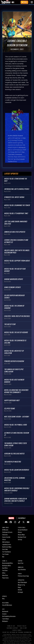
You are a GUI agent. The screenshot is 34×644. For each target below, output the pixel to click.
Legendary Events (7, 545)
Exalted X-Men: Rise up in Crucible (17, 316)
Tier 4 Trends (5, 554)
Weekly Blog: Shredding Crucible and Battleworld (17, 490)
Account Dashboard (23, 530)
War (3, 557)
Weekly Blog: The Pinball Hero (15, 425)
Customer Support (12, 628)
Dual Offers (5, 568)
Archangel (20, 592)
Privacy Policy (22, 626)
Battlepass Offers (7, 566)
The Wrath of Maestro (12, 462)
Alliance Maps (21, 535)
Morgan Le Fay (21, 585)
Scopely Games (17, 630)
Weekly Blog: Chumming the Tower (17, 205)
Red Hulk (20, 590)
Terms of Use (11, 626)
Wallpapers (5, 621)
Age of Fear (21, 563)
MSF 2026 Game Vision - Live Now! (17, 417)
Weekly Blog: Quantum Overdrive (17, 470)
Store (5, 561)
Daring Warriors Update (13, 279)
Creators (4, 614)
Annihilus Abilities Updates (15, 232)
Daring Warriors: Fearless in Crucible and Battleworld (15, 500)
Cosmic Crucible (6, 537)
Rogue (19, 587)
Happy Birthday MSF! (12, 401)
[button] (32, 2)
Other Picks (5, 575)
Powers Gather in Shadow (14, 361)
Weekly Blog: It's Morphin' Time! (16, 213)
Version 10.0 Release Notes (14, 454)
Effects (4, 540)
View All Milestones (7, 605)
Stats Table (5, 549)
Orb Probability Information (9, 616)
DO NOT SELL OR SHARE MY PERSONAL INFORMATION (17, 632)
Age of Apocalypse (22, 582)
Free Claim (5, 571)
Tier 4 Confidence (7, 552)
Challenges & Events (7, 532)
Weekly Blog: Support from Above (17, 261)
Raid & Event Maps (7, 547)
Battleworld (5, 612)
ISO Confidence (6, 542)
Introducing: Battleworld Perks (17, 189)
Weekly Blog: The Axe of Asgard (16, 332)
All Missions (5, 530)
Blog (3, 599)
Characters (5, 535)
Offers (4, 573)
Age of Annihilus (22, 570)
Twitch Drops (6, 619)
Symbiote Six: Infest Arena (14, 197)
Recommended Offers (8, 563)
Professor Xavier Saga (23, 576)
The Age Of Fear (10, 324)
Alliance (20, 532)
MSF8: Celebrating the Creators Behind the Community (16, 391)
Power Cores (5, 578)
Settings (20, 540)
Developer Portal (22, 537)
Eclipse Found (9, 409)
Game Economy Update (12, 287)
